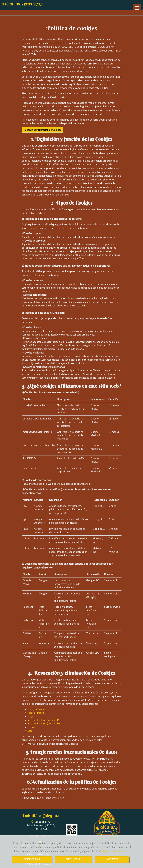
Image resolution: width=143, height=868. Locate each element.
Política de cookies (113, 851)
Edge (30, 716)
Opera (31, 727)
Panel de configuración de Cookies (42, 130)
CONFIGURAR (32, 859)
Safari (31, 731)
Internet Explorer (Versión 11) (44, 720)
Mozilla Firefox (36, 713)
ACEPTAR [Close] (112, 859)
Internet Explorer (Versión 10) (44, 723)
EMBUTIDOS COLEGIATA (23, 4)
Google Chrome (36, 709)
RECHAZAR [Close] (73, 859)
